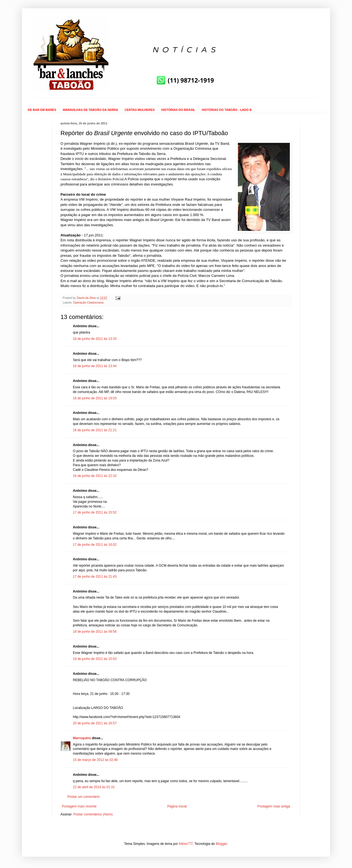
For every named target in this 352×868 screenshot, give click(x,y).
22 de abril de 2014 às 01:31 (94, 787)
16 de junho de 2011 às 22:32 (95, 476)
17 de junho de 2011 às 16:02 (95, 545)
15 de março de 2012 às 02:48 (95, 760)
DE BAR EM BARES (42, 110)
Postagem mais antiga (274, 806)
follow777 (186, 844)
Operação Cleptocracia (88, 302)
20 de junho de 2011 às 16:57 (95, 723)
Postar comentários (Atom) (93, 814)
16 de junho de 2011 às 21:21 (95, 430)
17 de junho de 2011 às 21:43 (95, 577)
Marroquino (82, 738)
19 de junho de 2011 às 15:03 (95, 659)
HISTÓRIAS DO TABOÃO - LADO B (227, 110)
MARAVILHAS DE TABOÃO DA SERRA (90, 110)
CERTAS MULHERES (140, 110)
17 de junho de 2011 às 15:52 (95, 512)
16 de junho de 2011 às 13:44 (95, 366)
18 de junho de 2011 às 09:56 (95, 632)
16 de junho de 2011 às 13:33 (95, 339)
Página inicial (177, 806)
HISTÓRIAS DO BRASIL (178, 110)
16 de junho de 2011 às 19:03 (95, 398)
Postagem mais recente (79, 806)
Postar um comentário (83, 797)
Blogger (222, 844)
